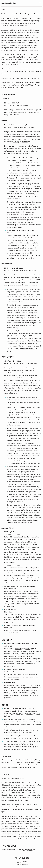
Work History (6, 14)
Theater (37, 14)
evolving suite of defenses (22, 142)
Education (15, 14)
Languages (29, 14)
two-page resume (29, 850)
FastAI (14, 711)
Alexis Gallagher (9, 3)
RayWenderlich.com (28, 744)
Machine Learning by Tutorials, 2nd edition (19, 719)
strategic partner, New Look (14, 390)
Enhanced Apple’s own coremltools (30, 346)
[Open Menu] (40, 3)
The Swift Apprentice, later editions (16, 730)
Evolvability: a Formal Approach (25, 649)
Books (22, 14)
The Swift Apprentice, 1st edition (15, 736)
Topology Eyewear (11, 368)
